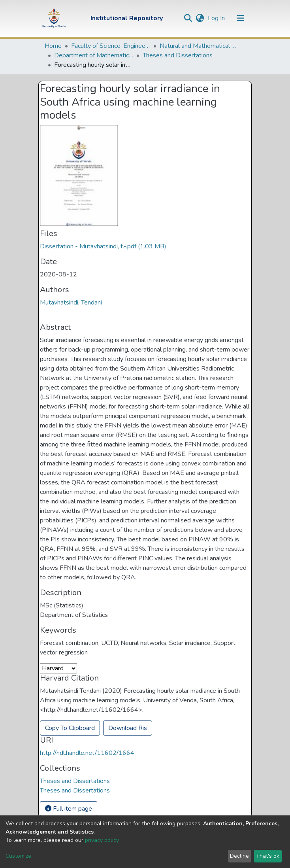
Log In (217, 18)
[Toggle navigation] (241, 18)
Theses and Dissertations (178, 55)
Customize (18, 856)
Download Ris (128, 728)
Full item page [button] (69, 809)
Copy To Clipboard (70, 728)
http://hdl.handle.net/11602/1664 (87, 753)
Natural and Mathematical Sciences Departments (199, 46)
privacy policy (102, 840)
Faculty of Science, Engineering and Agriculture (111, 46)
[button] (200, 18)
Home (53, 46)
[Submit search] (188, 18)
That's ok (268, 856)
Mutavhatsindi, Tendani (71, 303)
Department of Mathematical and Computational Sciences (94, 55)
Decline (239, 856)
